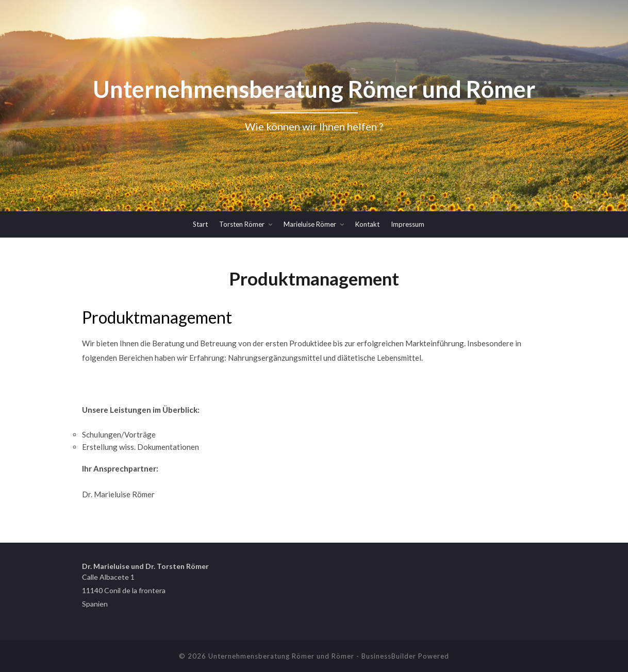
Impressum (408, 224)
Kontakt (367, 224)
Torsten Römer (242, 224)
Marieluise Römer (310, 224)
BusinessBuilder (389, 656)
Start (200, 224)
